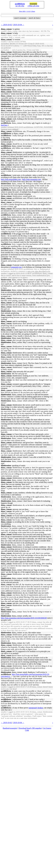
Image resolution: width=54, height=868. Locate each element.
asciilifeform (20, 4)
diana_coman (6, 29)
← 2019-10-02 (6, 25)
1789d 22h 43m (33, 6)
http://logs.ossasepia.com (32, 179)
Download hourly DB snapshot (30, 728)
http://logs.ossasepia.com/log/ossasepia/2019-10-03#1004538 (24, 618)
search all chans (34, 18)
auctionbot (5, 44)
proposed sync (16, 267)
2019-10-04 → (19, 25)
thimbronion (6, 60)
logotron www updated (10, 129)
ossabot (4, 31)
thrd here (4, 125)
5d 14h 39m (20, 6)
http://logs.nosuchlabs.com (11, 179)
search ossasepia (20, 18)
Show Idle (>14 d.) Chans (27, 11)
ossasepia (33, 4)
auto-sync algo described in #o (39, 271)
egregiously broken (36, 708)
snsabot (4, 127)
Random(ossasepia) (10, 728)
